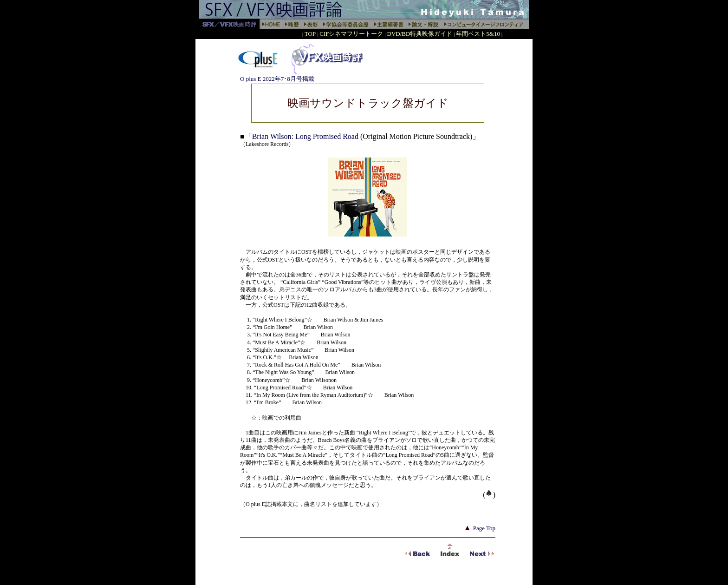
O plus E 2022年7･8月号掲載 (277, 79)
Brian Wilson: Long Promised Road (306, 136)
